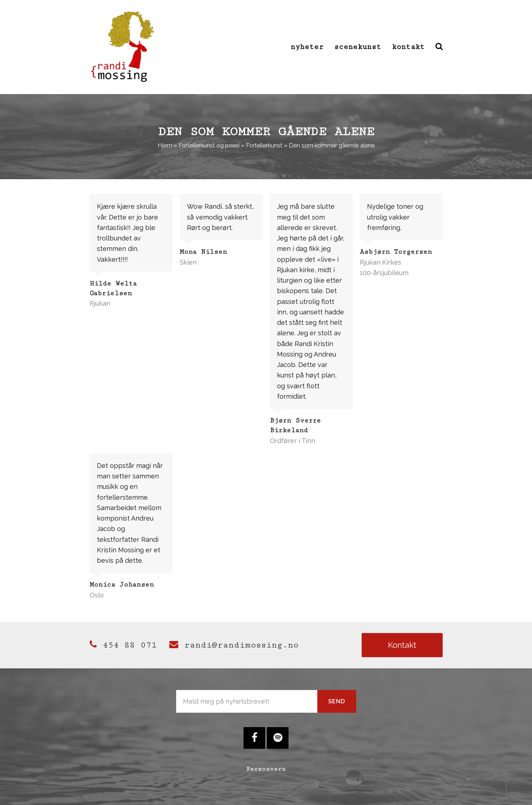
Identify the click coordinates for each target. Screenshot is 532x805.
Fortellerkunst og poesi (209, 145)
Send (337, 701)
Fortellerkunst (264, 145)
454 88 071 (123, 645)
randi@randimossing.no (234, 645)
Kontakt (402, 645)
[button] (439, 47)
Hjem (165, 145)
